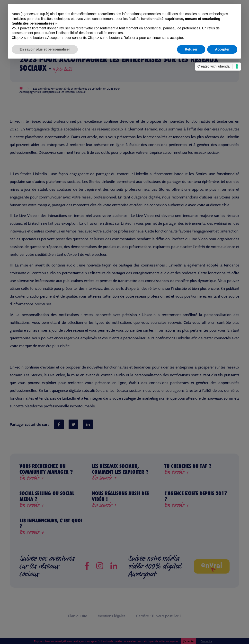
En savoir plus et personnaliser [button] (45, 49)
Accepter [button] (222, 49)
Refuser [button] (191, 49)
